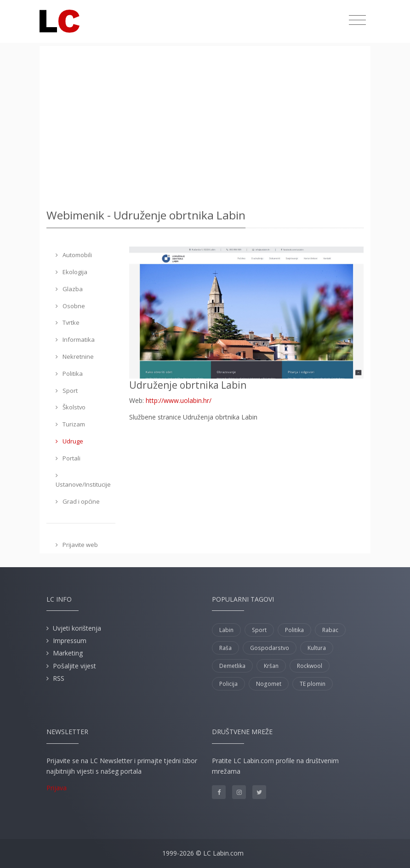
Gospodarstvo (270, 648)
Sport (67, 391)
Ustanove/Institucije (83, 481)
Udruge (69, 441)
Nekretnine (75, 356)
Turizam (70, 424)
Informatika (75, 339)
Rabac (330, 630)
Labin (226, 630)
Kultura (317, 648)
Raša (225, 648)
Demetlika (232, 666)
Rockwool (310, 666)
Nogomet (269, 684)
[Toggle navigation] (357, 20)
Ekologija (71, 272)
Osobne (70, 306)
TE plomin (313, 684)
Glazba (69, 289)
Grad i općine (78, 501)
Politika (69, 374)
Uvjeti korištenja (77, 628)
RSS (59, 678)
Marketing (68, 653)
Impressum (70, 641)
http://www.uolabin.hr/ (179, 400)
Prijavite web (77, 545)
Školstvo (71, 407)
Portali (68, 458)
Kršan (271, 666)
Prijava (57, 788)
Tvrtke (68, 322)
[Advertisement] (205, 124)
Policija (228, 684)
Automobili (74, 255)
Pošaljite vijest (74, 666)
